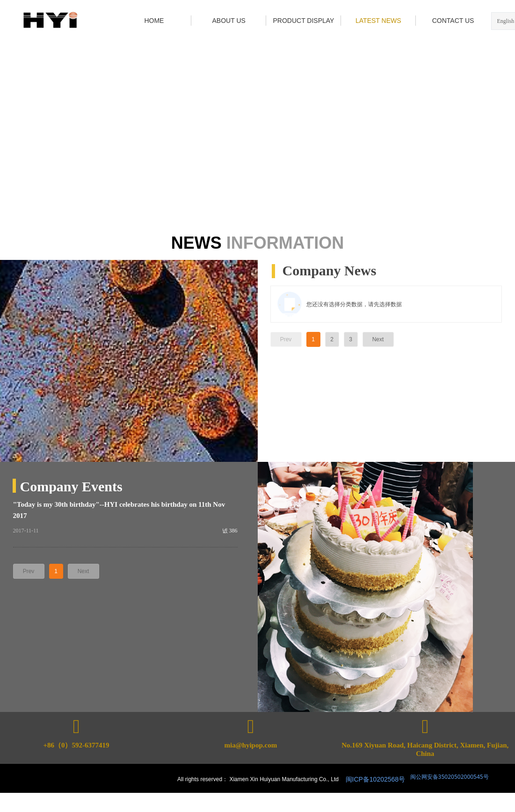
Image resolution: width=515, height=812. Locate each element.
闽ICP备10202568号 (376, 779)
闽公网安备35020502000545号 (449, 777)
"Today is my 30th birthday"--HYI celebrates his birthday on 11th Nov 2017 (119, 510)
